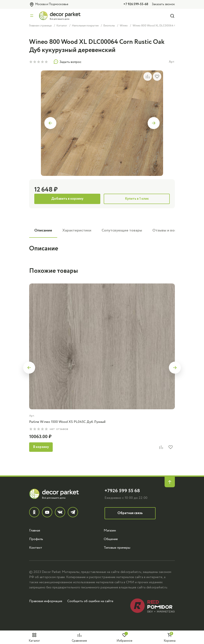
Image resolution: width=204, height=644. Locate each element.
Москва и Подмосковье (49, 5)
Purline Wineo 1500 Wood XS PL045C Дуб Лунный (67, 422)
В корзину (41, 447)
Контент (36, 548)
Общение (111, 539)
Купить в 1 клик (137, 199)
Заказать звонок (163, 4)
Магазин (110, 530)
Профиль (36, 539)
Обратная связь (130, 513)
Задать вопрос (67, 62)
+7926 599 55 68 (122, 491)
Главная (35, 530)
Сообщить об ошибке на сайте (90, 601)
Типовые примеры (117, 548)
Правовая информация (46, 601)
